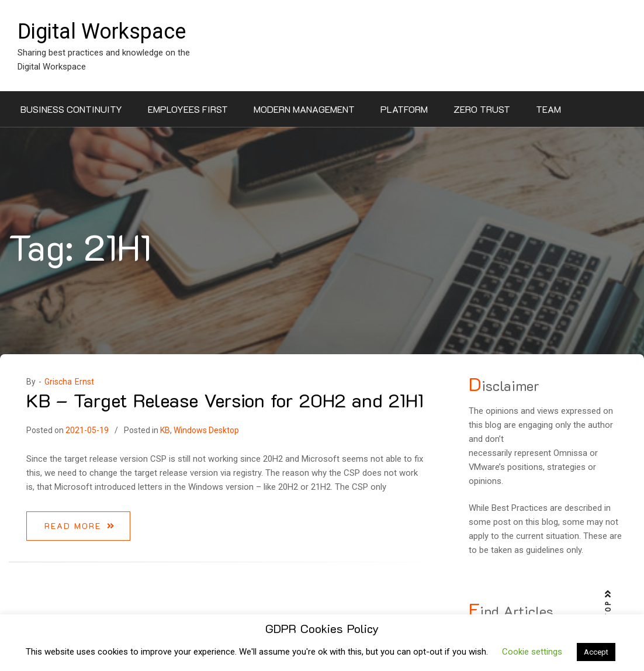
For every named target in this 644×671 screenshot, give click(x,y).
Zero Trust (482, 109)
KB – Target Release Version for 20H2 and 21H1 (225, 400)
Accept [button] (596, 652)
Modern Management (304, 109)
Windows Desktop (206, 430)
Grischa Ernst (69, 382)
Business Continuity (71, 109)
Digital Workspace (102, 32)
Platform (404, 109)
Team (548, 109)
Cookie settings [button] (532, 652)
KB (165, 430)
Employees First (188, 109)
